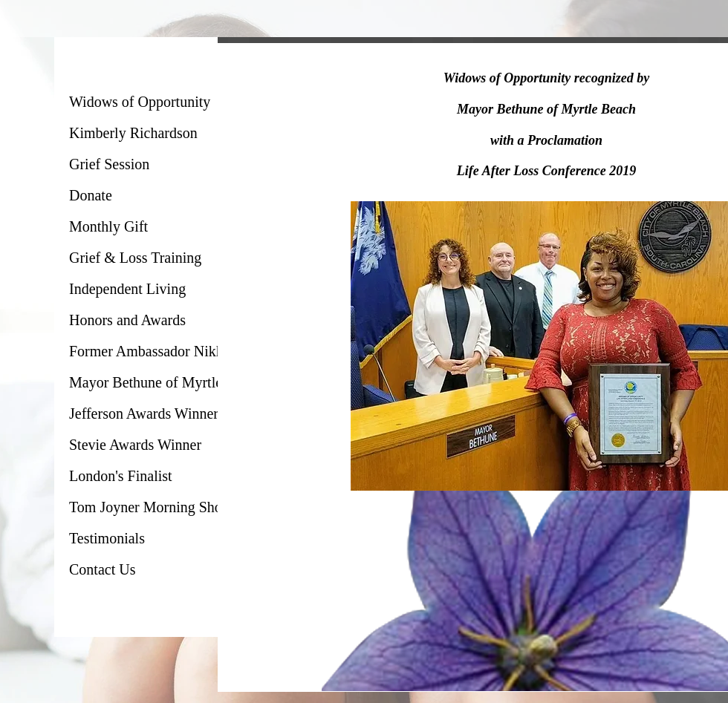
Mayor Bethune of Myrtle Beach (166, 382)
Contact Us (102, 569)
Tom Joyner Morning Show (151, 507)
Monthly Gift (108, 226)
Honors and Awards (127, 320)
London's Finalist (121, 476)
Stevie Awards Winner (135, 445)
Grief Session (109, 164)
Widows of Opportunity (140, 102)
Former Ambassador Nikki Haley (168, 351)
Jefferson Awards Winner (144, 413)
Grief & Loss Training (135, 258)
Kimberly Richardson (133, 133)
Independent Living (127, 289)
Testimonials (107, 538)
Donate (91, 195)
